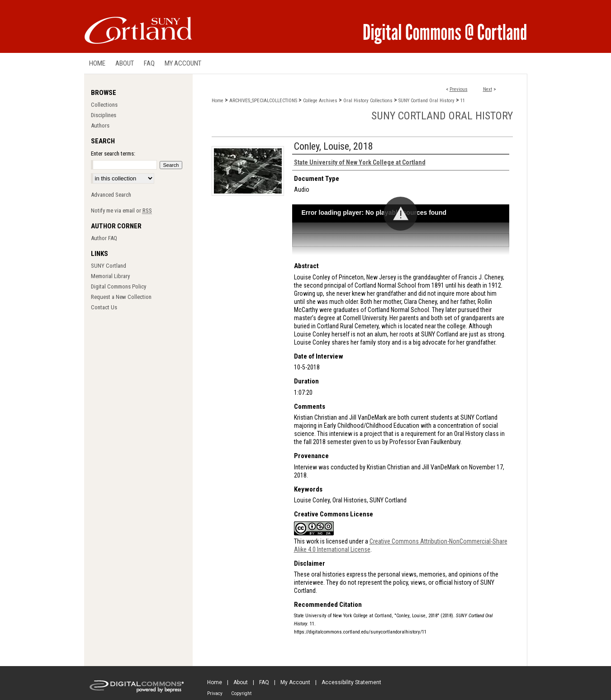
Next (488, 89)
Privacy (215, 693)
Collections (104, 105)
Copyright (241, 693)
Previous (459, 89)
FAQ (264, 682)
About (241, 682)
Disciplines (104, 115)
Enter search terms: (113, 154)
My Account (295, 682)
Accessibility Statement (351, 682)
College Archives (320, 101)
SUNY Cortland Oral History (426, 101)
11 (463, 101)
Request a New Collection (121, 297)
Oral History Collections (368, 101)
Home (218, 101)
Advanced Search (111, 195)
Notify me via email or (121, 210)
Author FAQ (104, 238)
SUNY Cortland (109, 266)
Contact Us (104, 307)
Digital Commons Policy (118, 286)
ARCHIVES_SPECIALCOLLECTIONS (263, 101)
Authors (100, 125)
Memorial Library (110, 276)
